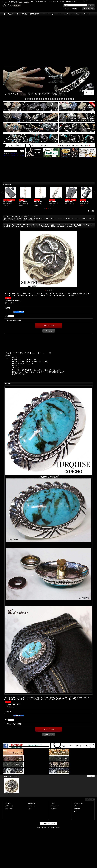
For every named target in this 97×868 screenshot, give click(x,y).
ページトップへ (91, 799)
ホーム (76, 811)
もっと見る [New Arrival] (91, 211)
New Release (54, 809)
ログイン (67, 9)
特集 (75, 806)
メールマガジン (32, 806)
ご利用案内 (8, 803)
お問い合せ (54, 803)
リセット (92, 776)
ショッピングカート (10, 809)
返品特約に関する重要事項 (14, 320)
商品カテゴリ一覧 (78, 803)
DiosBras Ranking (55, 806)
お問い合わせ (49, 331)
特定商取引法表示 (32, 803)
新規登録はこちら (76, 9)
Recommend (77, 809)
